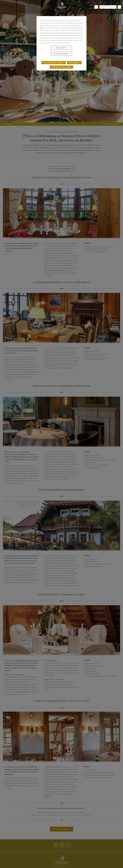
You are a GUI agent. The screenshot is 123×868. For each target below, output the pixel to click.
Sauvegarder (74, 63)
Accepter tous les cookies (54, 63)
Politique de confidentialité (60, 43)
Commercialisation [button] (61, 54)
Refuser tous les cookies (61, 67)
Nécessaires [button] (61, 48)
